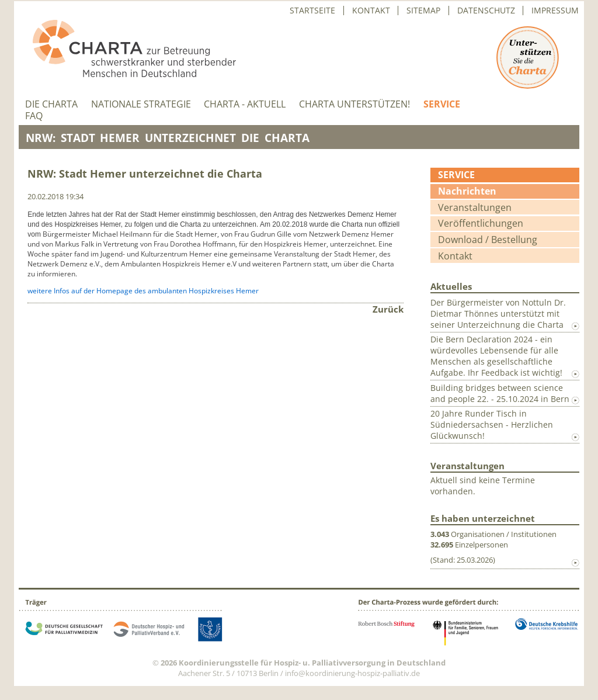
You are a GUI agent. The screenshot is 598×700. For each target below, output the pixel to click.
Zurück (388, 309)
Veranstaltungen (475, 207)
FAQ (34, 116)
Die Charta (51, 104)
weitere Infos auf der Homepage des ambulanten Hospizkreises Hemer (143, 291)
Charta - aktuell (245, 104)
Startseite (312, 11)
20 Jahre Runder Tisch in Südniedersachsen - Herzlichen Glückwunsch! (492, 424)
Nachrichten (467, 191)
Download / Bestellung (488, 240)
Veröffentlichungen (481, 223)
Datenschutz (486, 11)
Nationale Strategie (141, 104)
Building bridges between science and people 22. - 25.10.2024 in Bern (500, 393)
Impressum (555, 11)
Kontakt (371, 11)
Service (442, 104)
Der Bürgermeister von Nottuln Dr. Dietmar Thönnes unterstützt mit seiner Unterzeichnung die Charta (498, 313)
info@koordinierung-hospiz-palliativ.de (352, 673)
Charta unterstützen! (354, 104)
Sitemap (423, 11)
